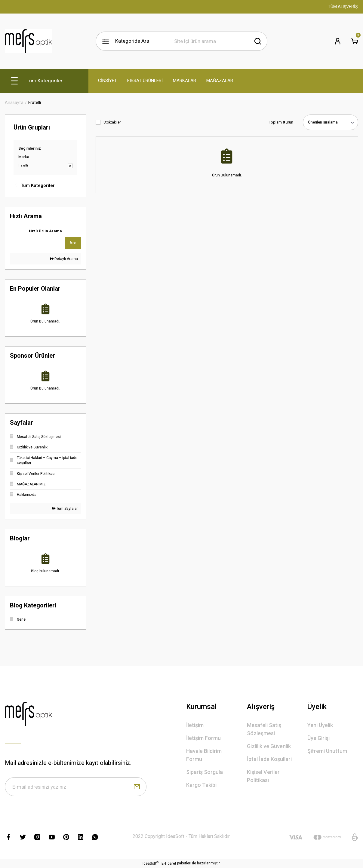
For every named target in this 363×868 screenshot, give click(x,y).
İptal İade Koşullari (269, 759)
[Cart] (355, 41)
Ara (73, 243)
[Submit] (137, 787)
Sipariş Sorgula (205, 772)
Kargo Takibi (201, 785)
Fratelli (35, 102)
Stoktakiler (112, 122)
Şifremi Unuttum (327, 751)
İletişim (195, 725)
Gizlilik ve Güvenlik (269, 746)
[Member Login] (338, 41)
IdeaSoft (151, 864)
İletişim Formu (203, 738)
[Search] (218, 41)
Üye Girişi (318, 738)
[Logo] (29, 41)
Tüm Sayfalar (65, 509)
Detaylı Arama (64, 259)
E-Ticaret (169, 864)
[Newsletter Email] (76, 787)
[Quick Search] (35, 243)
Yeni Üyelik (320, 725)
